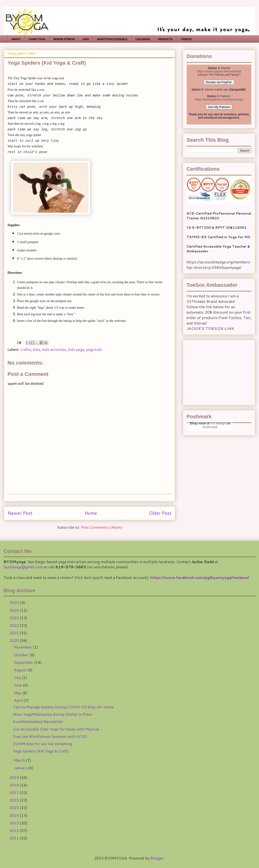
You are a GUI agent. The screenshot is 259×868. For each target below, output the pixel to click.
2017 (15, 792)
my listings (218, 423)
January (21, 768)
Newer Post (20, 513)
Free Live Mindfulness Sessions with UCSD (50, 736)
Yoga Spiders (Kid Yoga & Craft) (41, 751)
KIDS (86, 39)
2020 (15, 640)
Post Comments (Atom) (102, 527)
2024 (15, 610)
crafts (26, 349)
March (20, 760)
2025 (15, 602)
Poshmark (210, 427)
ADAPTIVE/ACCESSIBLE (112, 39)
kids (37, 349)
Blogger (157, 858)
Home (91, 513)
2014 (15, 815)
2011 (15, 838)
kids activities (54, 349)
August (21, 670)
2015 (15, 808)
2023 (15, 618)
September (24, 662)
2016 (15, 800)
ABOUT (16, 39)
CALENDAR (143, 39)
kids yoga (76, 349)
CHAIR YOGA (37, 39)
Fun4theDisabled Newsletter (38, 721)
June (18, 685)
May (18, 693)
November (23, 647)
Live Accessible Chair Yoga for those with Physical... (57, 729)
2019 (15, 777)
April (19, 700)
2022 (15, 625)
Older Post (160, 513)
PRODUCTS (165, 39)
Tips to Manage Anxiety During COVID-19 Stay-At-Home (63, 707)
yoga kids (94, 349)
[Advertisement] (216, 371)
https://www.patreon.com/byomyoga (219, 100)
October (22, 655)
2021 (15, 633)
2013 (15, 823)
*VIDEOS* (186, 39)
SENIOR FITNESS (64, 39)
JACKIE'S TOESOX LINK (210, 328)
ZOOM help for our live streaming (42, 744)
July (18, 677)
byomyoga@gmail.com (23, 567)
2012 (15, 830)
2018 (15, 785)
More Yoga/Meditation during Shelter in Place (53, 714)
